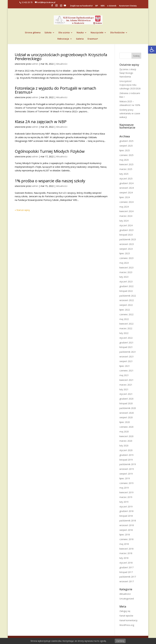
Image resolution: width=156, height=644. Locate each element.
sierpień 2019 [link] (126, 474)
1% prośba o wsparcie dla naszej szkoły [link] (50, 181)
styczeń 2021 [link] (126, 394)
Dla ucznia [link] (64, 33)
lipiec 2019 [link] (125, 478)
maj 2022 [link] (124, 319)
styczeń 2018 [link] (126, 563)
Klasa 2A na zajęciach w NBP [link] (41, 122)
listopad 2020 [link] (126, 403)
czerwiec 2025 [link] (126, 155)
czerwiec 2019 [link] (126, 483)
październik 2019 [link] (128, 464)
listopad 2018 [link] (126, 516)
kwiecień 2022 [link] (126, 324)
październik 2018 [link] (128, 521)
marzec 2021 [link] (126, 385)
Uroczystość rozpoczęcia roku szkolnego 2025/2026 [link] (130, 85)
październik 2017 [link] (128, 577)
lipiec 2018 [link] (125, 535)
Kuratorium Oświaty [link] (128, 6)
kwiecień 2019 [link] (126, 492)
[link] (152, 50)
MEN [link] (103, 6)
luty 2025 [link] (124, 174)
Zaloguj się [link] (125, 611)
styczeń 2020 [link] (126, 450)
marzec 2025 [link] (126, 169)
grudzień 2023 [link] (126, 230)
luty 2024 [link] (124, 221)
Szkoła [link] (48, 33)
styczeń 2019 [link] (126, 507)
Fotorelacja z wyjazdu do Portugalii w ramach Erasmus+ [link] (55, 90)
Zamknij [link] (120, 641)
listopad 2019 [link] (126, 460)
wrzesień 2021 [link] (127, 357)
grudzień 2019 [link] (126, 455)
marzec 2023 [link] (126, 272)
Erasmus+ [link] (93, 39)
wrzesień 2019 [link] (127, 469)
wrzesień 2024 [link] (127, 188)
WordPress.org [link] (127, 625)
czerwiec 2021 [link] (126, 371)
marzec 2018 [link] (126, 553)
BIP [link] (97, 6)
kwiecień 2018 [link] (126, 549)
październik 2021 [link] (128, 352)
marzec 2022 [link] (126, 328)
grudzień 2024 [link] (126, 183)
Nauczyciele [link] (97, 33)
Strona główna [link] (33, 33)
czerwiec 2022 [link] (126, 314)
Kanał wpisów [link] (126, 616)
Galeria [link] (80, 39)
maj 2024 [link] (124, 207)
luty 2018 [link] (124, 558)
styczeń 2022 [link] (126, 338)
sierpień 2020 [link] (126, 417)
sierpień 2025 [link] (126, 146)
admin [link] (35, 64)
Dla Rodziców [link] (117, 33)
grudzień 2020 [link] (126, 399)
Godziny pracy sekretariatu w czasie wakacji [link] (130, 113)
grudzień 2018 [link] (126, 511)
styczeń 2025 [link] (126, 179)
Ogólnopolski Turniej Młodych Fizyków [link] (50, 151)
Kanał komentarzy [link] (128, 620)
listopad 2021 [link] (126, 347)
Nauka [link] (80, 33)
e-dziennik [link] (112, 6)
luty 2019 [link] (124, 502)
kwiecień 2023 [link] (126, 268)
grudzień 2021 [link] (126, 343)
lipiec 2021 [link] (125, 366)
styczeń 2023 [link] (126, 282)
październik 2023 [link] (128, 239)
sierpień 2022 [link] (126, 305)
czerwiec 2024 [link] (126, 202)
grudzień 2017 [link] (126, 567)
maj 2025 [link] (124, 160)
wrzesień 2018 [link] (127, 525)
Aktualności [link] (62, 64)
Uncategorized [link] (127, 599)
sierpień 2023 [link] (126, 249)
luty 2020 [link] (124, 446)
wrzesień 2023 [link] (127, 244)
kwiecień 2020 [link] (126, 436)
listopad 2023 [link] (126, 235)
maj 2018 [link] (124, 544)
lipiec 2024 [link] (125, 197)
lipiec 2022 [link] (125, 310)
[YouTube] (65, 6)
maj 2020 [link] (124, 432)
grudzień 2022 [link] (126, 286)
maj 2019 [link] (124, 488)
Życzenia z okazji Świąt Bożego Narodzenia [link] (128, 73)
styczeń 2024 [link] (126, 225)
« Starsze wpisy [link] (22, 210)
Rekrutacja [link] (63, 39)
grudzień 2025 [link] (126, 141)
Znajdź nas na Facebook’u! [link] (81, 6)
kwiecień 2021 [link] (126, 380)
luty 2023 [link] (124, 277)
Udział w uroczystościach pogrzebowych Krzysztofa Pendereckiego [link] (61, 57)
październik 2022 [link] (128, 296)
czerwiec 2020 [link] (126, 427)
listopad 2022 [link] (126, 291)
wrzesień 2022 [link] (127, 300)
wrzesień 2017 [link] (127, 581)
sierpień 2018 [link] (126, 530)
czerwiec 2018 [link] (126, 539)
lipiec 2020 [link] (125, 422)
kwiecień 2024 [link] (126, 211)
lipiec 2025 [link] (125, 150)
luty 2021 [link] (124, 389)
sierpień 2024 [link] (126, 193)
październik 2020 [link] (128, 408)
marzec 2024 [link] (126, 216)
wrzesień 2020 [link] (127, 413)
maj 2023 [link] (124, 263)
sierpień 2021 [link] (126, 361)
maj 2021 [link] (124, 375)
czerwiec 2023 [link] (126, 258)
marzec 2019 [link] (126, 497)
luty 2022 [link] (124, 333)
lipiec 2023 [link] (125, 253)
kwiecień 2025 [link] (126, 164)
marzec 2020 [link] (126, 441)
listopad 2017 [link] (126, 572)
